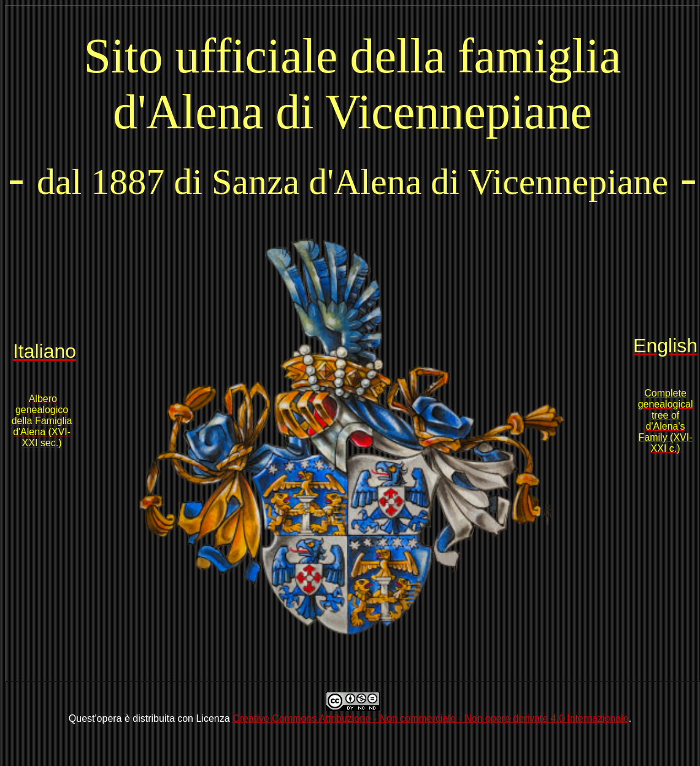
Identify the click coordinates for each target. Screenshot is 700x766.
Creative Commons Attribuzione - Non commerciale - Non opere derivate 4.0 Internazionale (431, 718)
